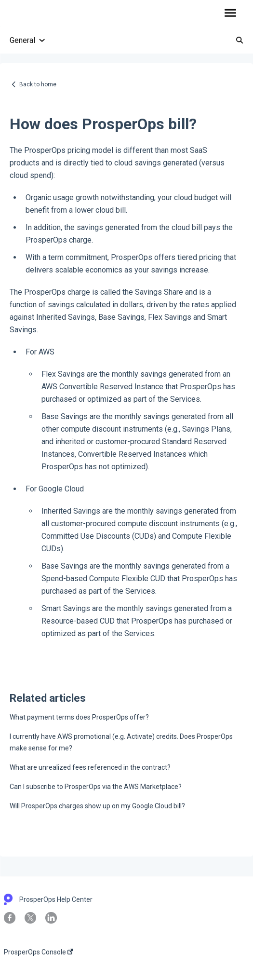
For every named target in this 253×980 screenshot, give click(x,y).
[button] (230, 14)
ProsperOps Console (39, 952)
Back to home (38, 84)
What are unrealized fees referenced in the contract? (90, 767)
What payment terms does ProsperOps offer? (79, 717)
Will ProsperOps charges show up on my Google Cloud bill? (97, 806)
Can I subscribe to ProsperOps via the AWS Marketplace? (96, 787)
